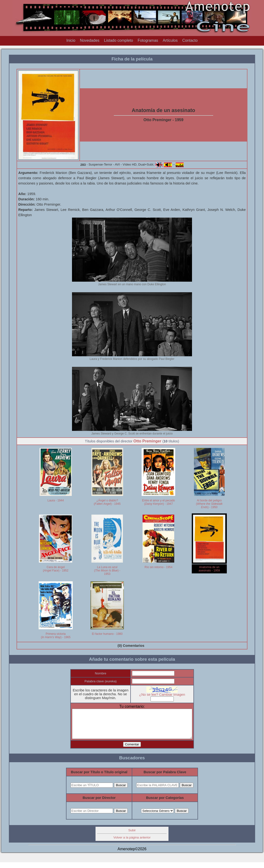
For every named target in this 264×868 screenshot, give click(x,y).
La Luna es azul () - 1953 (107, 571)
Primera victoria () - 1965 (56, 636)
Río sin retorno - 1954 (158, 567)
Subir (132, 836)
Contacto (190, 40)
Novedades (90, 40)
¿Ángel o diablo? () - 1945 (107, 502)
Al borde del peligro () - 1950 (209, 504)
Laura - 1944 (56, 500)
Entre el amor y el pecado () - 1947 (159, 502)
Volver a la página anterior (132, 843)
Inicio (71, 40)
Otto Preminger (147, 441)
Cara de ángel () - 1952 (56, 569)
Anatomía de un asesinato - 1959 (209, 569)
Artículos (170, 40)
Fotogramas (148, 40)
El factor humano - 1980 (107, 634)
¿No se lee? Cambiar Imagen (165, 695)
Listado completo (118, 40)
